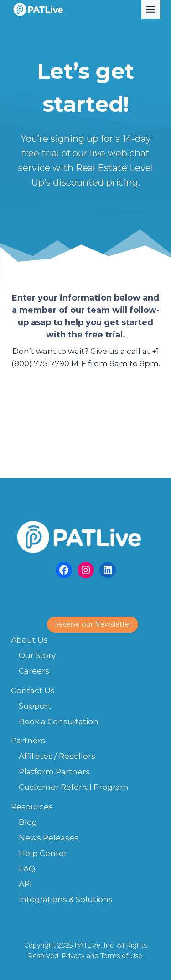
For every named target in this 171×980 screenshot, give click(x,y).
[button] (93, 625)
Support (35, 706)
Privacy (73, 956)
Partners (28, 741)
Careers (34, 671)
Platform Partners (54, 772)
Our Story (37, 655)
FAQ (27, 869)
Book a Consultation (59, 721)
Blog (28, 822)
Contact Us (33, 690)
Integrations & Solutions (66, 899)
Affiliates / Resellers (57, 756)
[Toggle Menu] (151, 9)
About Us (29, 640)
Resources (32, 807)
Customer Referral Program (74, 787)
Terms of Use (121, 956)
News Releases (49, 838)
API (25, 884)
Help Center (43, 853)
